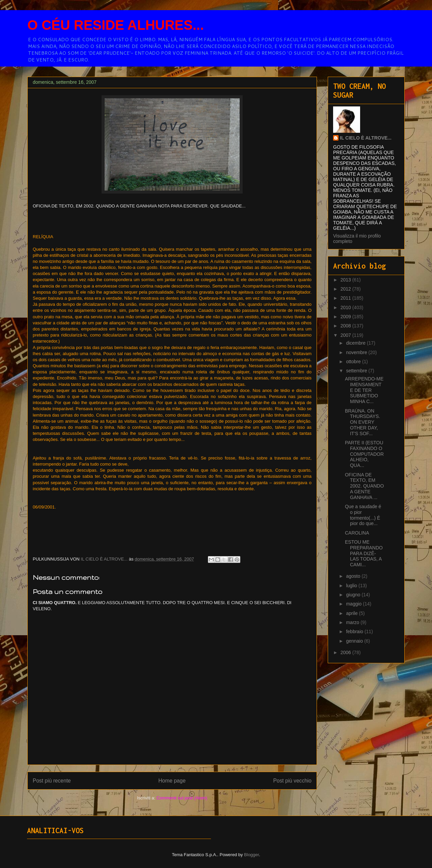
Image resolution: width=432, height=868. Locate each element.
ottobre (354, 362)
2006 (346, 652)
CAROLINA (357, 533)
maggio (354, 604)
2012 (346, 289)
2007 (346, 335)
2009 (346, 317)
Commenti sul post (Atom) (182, 798)
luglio (352, 586)
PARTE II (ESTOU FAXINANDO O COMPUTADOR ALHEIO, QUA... (364, 454)
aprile (352, 613)
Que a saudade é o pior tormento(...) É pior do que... (363, 515)
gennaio (355, 641)
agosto (354, 576)
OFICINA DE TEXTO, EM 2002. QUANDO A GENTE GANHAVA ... (364, 486)
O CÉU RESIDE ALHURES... (116, 25)
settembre (357, 371)
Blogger (251, 855)
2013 (346, 280)
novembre (357, 352)
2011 (346, 298)
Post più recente (52, 781)
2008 (346, 326)
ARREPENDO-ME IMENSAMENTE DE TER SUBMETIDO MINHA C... (364, 390)
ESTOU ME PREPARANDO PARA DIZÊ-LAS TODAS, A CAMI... (364, 553)
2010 (346, 307)
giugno (354, 595)
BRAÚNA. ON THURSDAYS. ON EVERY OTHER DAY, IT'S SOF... (362, 422)
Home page (172, 781)
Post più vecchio (292, 781)
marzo (353, 622)
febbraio (355, 631)
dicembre (356, 343)
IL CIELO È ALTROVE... (366, 138)
